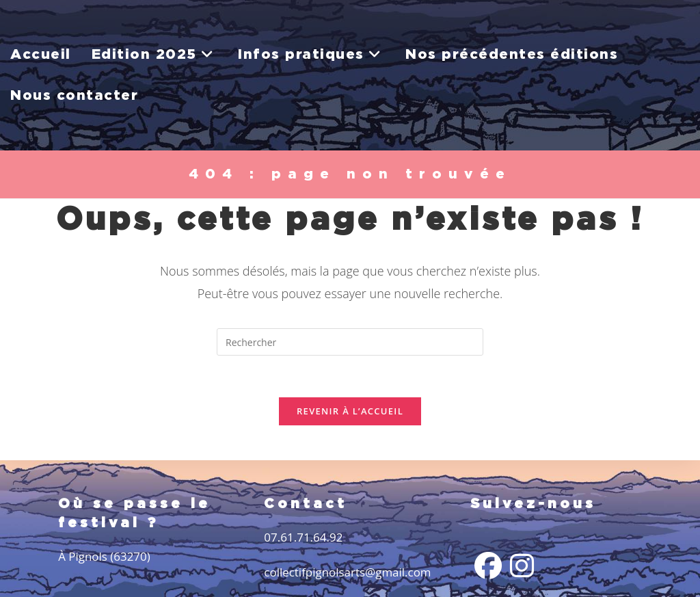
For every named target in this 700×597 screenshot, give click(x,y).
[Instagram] (522, 566)
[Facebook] (488, 566)
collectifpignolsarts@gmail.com (348, 572)
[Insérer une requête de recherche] (350, 342)
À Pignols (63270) (104, 556)
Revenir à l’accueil (350, 411)
